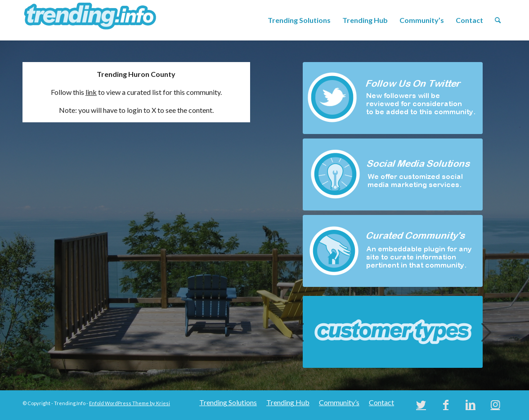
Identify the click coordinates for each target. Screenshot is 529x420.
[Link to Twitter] (421, 404)
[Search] (498, 20)
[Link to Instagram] (495, 404)
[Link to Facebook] (446, 404)
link (91, 92)
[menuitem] (299, 20)
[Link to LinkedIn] (471, 404)
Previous (299, 332)
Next (486, 332)
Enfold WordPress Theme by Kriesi (130, 403)
